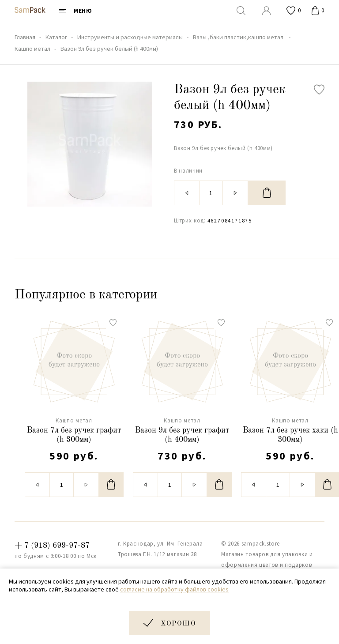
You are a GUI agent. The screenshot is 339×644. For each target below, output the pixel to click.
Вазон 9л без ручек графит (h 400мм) (182, 435)
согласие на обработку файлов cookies (174, 589)
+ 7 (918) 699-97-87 (52, 546)
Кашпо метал (74, 420)
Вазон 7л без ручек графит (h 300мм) (74, 435)
